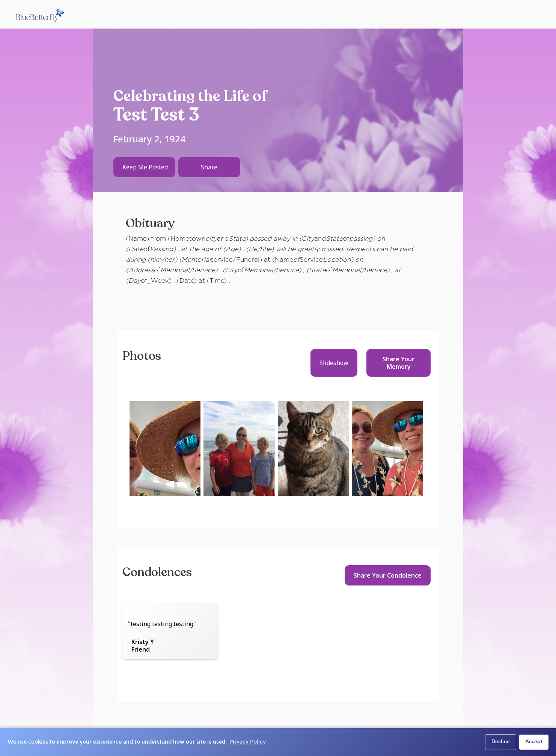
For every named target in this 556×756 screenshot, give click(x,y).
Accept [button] (534, 742)
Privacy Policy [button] (248, 742)
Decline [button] (501, 742)
